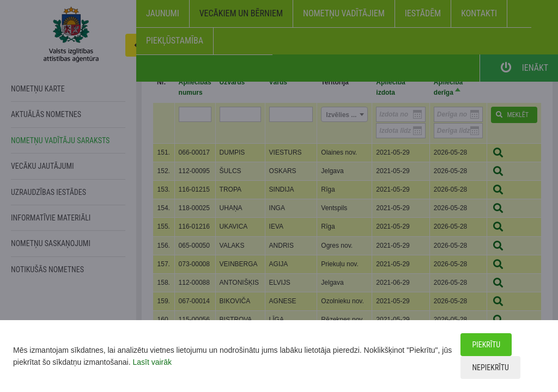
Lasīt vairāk (152, 362)
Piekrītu (486, 345)
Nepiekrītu (490, 367)
